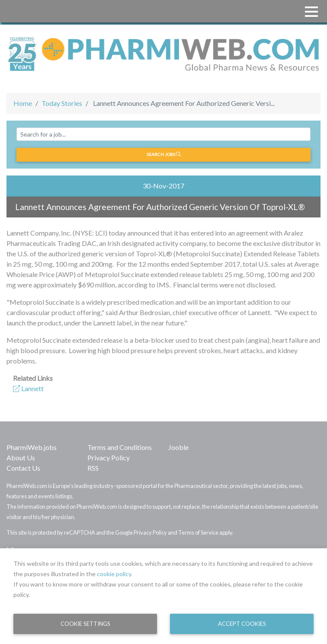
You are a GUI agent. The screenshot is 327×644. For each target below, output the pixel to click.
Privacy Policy (109, 457)
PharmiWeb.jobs (32, 447)
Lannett (28, 388)
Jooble (178, 447)
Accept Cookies (242, 624)
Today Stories (62, 103)
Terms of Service (198, 532)
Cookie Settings (85, 624)
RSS (93, 468)
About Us (21, 457)
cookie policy (114, 574)
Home (23, 103)
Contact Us (23, 468)
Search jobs (164, 154)
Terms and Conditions (120, 447)
